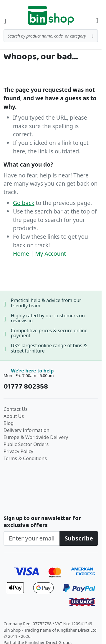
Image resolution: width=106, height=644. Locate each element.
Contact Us (15, 409)
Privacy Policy (18, 451)
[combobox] (51, 36)
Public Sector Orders (26, 444)
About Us (14, 416)
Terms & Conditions (25, 458)
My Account (50, 254)
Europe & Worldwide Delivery (36, 437)
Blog (9, 423)
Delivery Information (26, 430)
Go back (24, 203)
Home (21, 254)
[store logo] (51, 15)
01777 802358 (26, 387)
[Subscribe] (79, 538)
